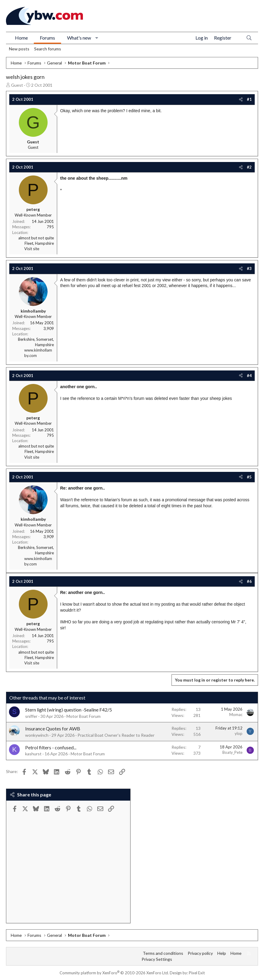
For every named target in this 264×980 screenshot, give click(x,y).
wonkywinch (37, 735)
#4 (249, 376)
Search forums (48, 49)
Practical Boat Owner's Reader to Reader (116, 735)
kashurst (33, 754)
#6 (249, 581)
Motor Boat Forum (84, 716)
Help (222, 953)
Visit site (32, 249)
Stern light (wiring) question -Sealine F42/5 (69, 710)
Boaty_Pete (232, 752)
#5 (249, 477)
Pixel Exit (197, 973)
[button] (97, 38)
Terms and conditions (163, 953)
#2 (249, 167)
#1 (249, 99)
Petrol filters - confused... (51, 747)
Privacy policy (200, 953)
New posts (19, 49)
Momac (236, 715)
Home (21, 38)
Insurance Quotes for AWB (53, 728)
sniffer (31, 716)
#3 (249, 268)
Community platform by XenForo (114, 973)
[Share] (241, 99)
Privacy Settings (157, 959)
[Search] (249, 38)
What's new (79, 38)
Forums (47, 38)
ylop (239, 733)
